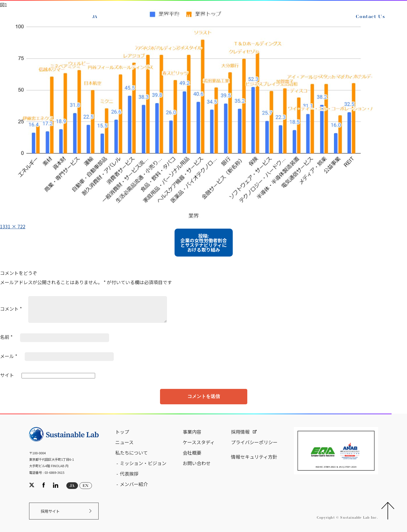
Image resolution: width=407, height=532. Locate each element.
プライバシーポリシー (254, 442)
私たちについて (131, 453)
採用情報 (240, 432)
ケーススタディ (199, 442)
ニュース (124, 442)
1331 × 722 (13, 226)
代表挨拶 (129, 474)
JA (95, 17)
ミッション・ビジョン (143, 463)
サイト (7, 375)
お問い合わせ (197, 463)
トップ (122, 432)
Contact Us (370, 17)
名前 (6, 337)
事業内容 (192, 432)
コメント (11, 309)
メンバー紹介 (134, 484)
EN (108, 17)
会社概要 (192, 453)
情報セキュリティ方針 (254, 457)
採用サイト (50, 511)
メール (9, 356)
